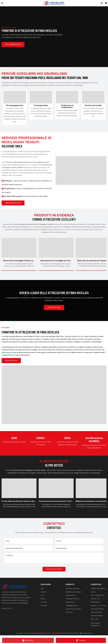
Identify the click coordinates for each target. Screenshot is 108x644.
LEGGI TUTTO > (7, 610)
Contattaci (44, 607)
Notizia (43, 600)
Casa (42, 590)
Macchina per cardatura (73, 593)
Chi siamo (44, 603)
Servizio (43, 593)
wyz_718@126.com (97, 596)
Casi (42, 596)
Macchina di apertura (73, 590)
